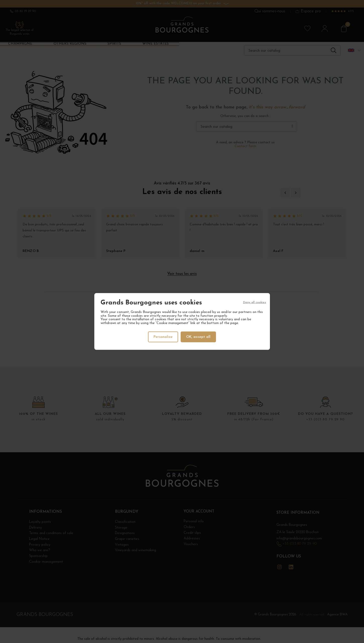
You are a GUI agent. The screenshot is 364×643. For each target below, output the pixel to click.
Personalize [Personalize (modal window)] (163, 337)
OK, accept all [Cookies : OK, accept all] (199, 337)
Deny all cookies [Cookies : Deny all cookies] (255, 303)
